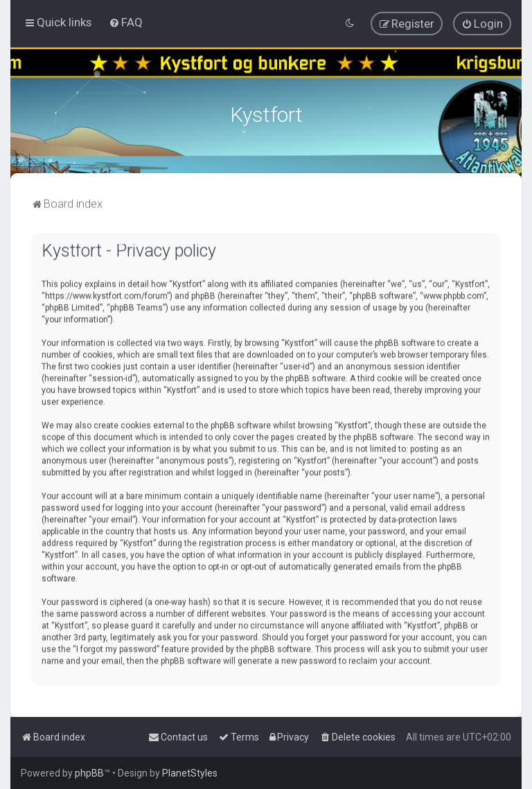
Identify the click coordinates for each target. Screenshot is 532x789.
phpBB (89, 773)
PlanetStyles (190, 773)
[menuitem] (126, 22)
